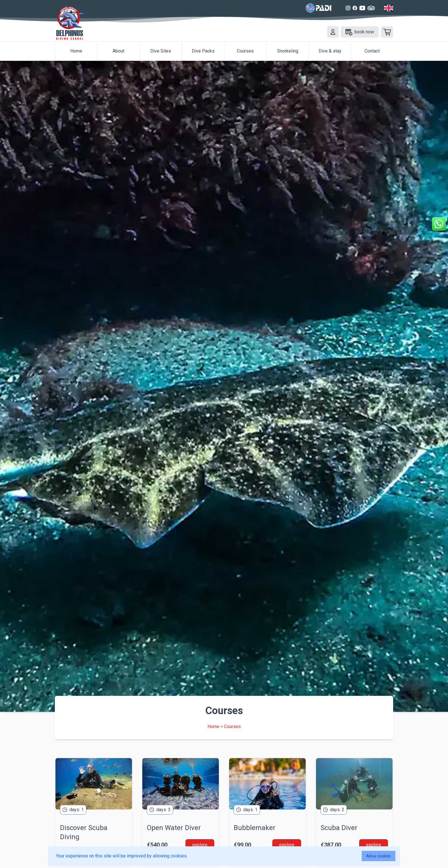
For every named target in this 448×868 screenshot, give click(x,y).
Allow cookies (379, 856)
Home (213, 727)
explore (200, 845)
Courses (232, 727)
